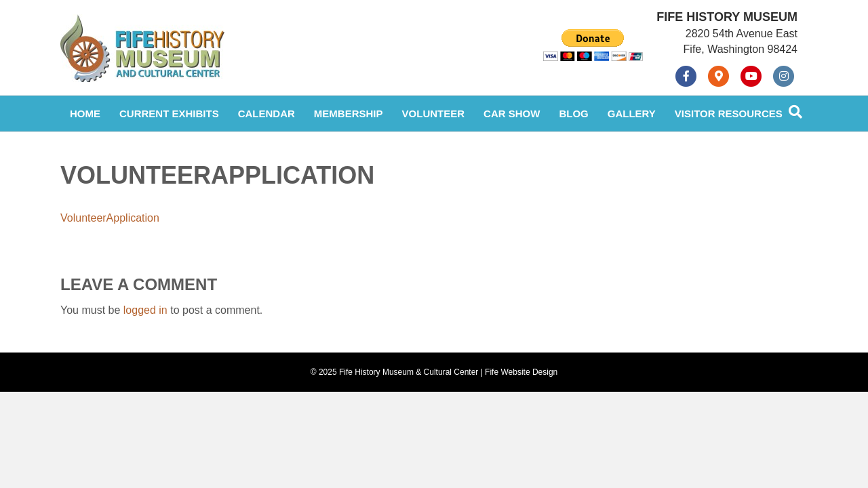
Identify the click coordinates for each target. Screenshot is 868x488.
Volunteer (434, 114)
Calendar (267, 114)
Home (85, 114)
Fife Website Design (521, 372)
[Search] (795, 112)
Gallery (632, 114)
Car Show (512, 114)
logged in (145, 310)
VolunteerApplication (110, 218)
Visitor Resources (729, 114)
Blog (573, 114)
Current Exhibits (169, 114)
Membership (349, 114)
